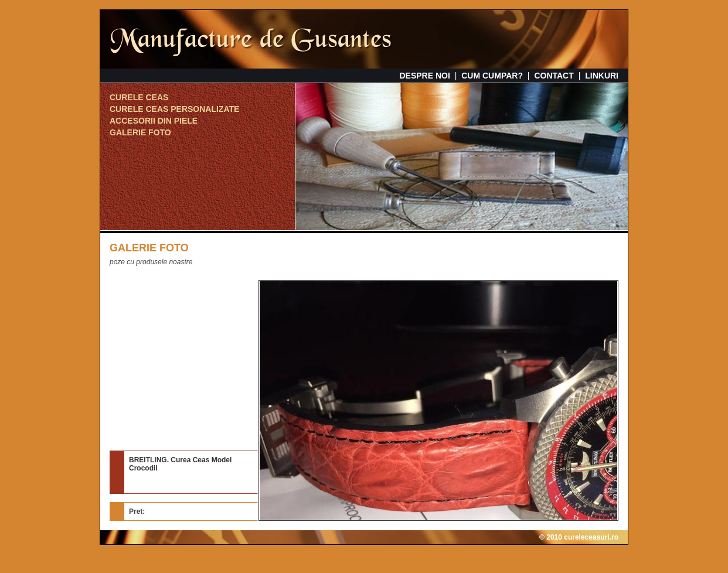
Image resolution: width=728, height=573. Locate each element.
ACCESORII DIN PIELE (154, 121)
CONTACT (554, 76)
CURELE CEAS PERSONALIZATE (174, 109)
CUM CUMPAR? (492, 76)
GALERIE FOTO (140, 132)
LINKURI (602, 76)
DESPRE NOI (424, 76)
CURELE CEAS (139, 97)
